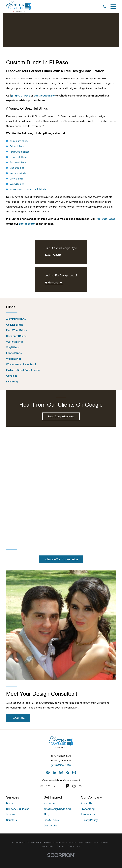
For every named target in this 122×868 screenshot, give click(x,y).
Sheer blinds (17, 168)
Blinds (10, 693)
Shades (11, 704)
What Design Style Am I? (58, 699)
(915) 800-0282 (21, 96)
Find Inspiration (54, 282)
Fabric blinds (17, 146)
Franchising (88, 699)
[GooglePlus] (61, 662)
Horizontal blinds (20, 157)
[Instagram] (74, 662)
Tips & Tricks (51, 710)
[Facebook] (48, 662)
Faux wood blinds (20, 152)
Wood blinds (17, 184)
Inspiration (50, 693)
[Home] (19, 7)
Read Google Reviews (61, 416)
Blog (46, 704)
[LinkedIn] (55, 662)
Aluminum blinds (19, 141)
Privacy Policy (89, 710)
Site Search (88, 704)
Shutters (11, 710)
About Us (87, 693)
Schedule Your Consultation (61, 449)
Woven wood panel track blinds (28, 189)
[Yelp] (68, 662)
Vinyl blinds (16, 178)
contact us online (44, 96)
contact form (27, 224)
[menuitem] (61, 319)
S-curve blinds (18, 162)
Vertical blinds (18, 173)
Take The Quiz (53, 255)
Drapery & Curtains (18, 699)
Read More (18, 608)
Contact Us (50, 715)
